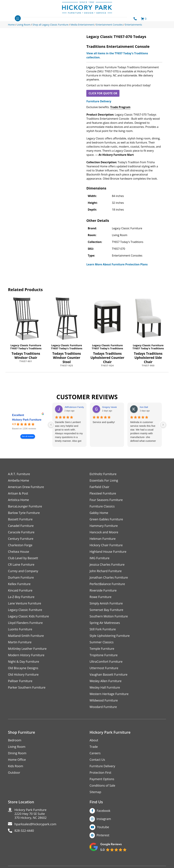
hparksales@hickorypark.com (35, 824)
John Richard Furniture (106, 571)
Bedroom (15, 740)
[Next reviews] (163, 425)
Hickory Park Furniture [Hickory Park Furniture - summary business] (27, 420)
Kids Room (16, 766)
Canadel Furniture (21, 526)
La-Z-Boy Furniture (21, 597)
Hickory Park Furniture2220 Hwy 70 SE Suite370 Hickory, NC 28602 (31, 814)
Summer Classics (102, 642)
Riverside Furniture (103, 590)
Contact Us (97, 760)
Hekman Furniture (103, 539)
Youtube (103, 827)
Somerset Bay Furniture (106, 610)
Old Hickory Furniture (23, 675)
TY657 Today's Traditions (26, 348)
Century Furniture (21, 539)
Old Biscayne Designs (23, 668)
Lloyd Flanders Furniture (25, 623)
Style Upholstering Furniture (110, 636)
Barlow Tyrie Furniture (24, 513)
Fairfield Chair (99, 487)
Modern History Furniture (26, 655)
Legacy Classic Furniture (26, 345)
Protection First (100, 773)
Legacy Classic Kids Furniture (28, 616)
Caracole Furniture (21, 532)
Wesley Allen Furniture (106, 681)
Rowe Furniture (101, 597)
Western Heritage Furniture (109, 694)
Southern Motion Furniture (109, 616)
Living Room (17, 747)
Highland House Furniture (108, 552)
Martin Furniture (20, 642)
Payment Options (102, 779)
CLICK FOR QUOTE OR (103, 93)
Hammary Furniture (104, 526)
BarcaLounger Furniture (25, 506)
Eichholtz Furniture (103, 474)
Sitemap (95, 792)
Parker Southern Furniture (27, 687)
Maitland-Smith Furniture (26, 636)
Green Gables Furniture (106, 519)
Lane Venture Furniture (25, 603)
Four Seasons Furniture (106, 500)
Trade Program (120, 107)
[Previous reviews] (51, 425)
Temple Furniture (102, 649)
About (94, 740)
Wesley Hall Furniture (105, 687)
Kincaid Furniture (20, 590)
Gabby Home (99, 513)
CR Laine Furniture (21, 565)
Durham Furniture (21, 578)
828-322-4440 (24, 831)
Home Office (17, 760)
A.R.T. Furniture (19, 474)
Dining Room (17, 753)
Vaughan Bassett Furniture (108, 675)
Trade (94, 747)
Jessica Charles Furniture (107, 565)
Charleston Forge (20, 545)
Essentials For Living (104, 480)
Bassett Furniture (20, 519)
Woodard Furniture (103, 707)
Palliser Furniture (20, 681)
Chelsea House (19, 552)
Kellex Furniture (19, 584)
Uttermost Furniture (104, 668)
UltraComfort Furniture (106, 662)
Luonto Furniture (20, 629)
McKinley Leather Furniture (27, 649)
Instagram (104, 819)
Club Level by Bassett (23, 558)
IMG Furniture (99, 558)
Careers (95, 753)
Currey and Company (23, 571)
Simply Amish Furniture (106, 603)
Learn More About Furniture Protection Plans (117, 264)
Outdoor (14, 773)
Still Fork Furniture (103, 629)
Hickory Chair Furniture (106, 545)
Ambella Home (19, 480)
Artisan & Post (18, 493)
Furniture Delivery (99, 101)
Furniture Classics (102, 506)
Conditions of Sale (102, 786)
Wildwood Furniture (104, 700)
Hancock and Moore (104, 532)
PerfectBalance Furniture (107, 584)
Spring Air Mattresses (105, 623)
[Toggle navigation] (18, 18)
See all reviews (28, 436)
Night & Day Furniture (24, 662)
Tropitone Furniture (104, 655)
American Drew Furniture (26, 487)
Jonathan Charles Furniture (109, 578)
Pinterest (103, 835)
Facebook (103, 811)
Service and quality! (104, 422)
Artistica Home (18, 500)
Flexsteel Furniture (103, 493)
